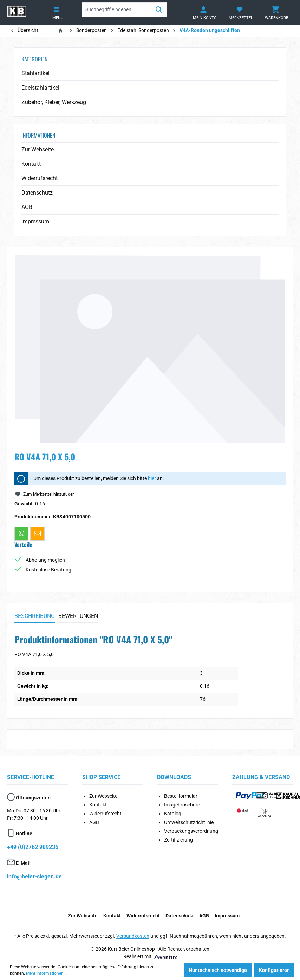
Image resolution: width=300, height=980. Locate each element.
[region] (150, 349)
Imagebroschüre (182, 805)
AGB (27, 207)
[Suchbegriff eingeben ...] (116, 10)
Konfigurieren (274, 970)
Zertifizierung (178, 840)
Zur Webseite (38, 149)
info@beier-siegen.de (34, 877)
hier (152, 478)
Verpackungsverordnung (191, 831)
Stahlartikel (35, 73)
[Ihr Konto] (203, 13)
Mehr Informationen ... (47, 973)
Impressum (35, 221)
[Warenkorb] (275, 13)
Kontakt (31, 164)
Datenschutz (37, 193)
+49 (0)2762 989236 (33, 847)
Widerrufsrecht (40, 178)
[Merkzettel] (239, 13)
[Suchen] (159, 10)
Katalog (173, 814)
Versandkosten (133, 936)
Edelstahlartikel (40, 88)
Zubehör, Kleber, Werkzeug (54, 102)
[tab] (35, 616)
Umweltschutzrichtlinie (189, 822)
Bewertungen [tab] (78, 616)
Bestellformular (181, 796)
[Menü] (56, 13)
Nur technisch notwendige (218, 970)
